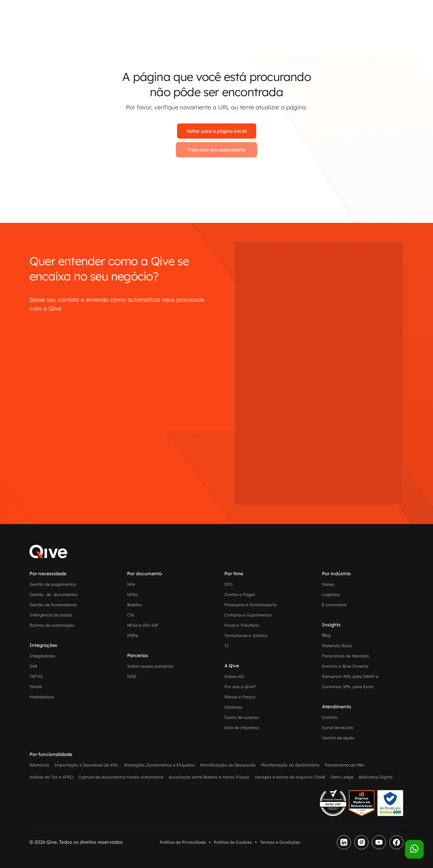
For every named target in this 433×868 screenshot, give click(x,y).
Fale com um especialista (217, 150)
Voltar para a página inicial (217, 131)
